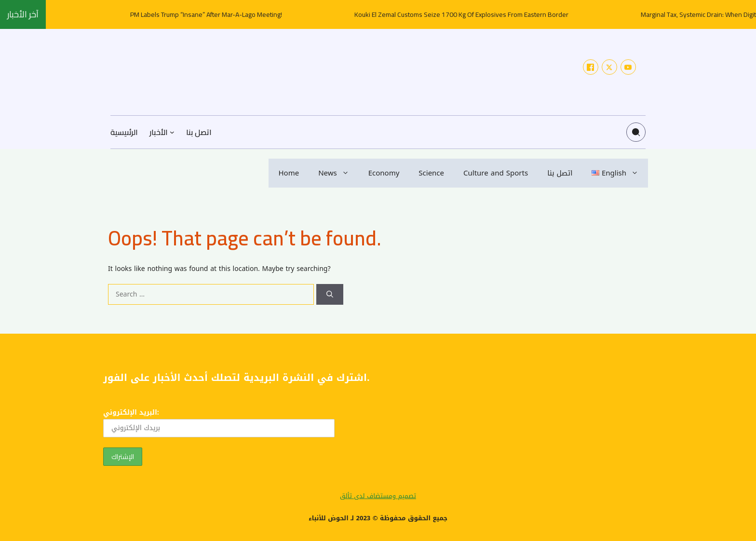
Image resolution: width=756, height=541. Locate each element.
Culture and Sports (496, 173)
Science (431, 173)
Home (289, 173)
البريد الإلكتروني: (219, 422)
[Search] (330, 294)
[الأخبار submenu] (172, 132)
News (338, 173)
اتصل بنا (560, 173)
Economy (384, 173)
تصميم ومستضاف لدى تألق (378, 496)
